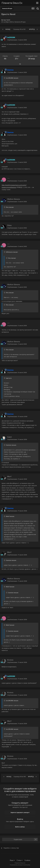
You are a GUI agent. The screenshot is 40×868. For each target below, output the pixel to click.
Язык (12, 860)
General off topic (20, 22)
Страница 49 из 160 (20, 29)
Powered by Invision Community (20, 865)
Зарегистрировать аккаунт (20, 812)
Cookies (27, 860)
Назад (8, 29)
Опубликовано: (17, 40)
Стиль (20, 860)
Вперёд (32, 29)
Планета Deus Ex (12, 3)
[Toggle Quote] (5, 78)
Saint (8, 20)
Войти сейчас (20, 827)
